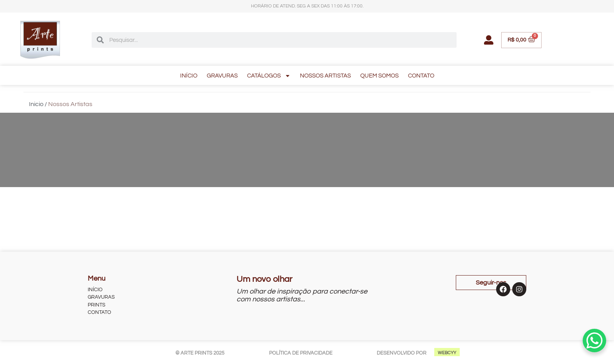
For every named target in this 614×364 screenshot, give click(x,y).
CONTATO (421, 76)
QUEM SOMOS (379, 76)
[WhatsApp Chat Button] (594, 341)
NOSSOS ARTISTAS (325, 76)
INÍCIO (189, 76)
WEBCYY (447, 353)
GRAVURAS (222, 76)
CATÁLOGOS (269, 76)
